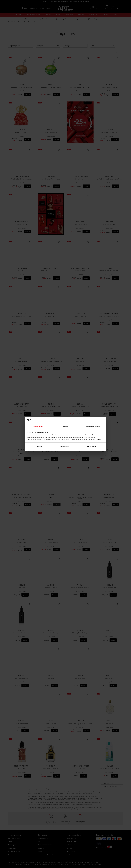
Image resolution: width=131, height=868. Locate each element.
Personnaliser (66, 447)
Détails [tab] (65, 426)
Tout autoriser (92, 447)
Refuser (39, 447)
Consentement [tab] (38, 426)
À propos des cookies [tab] (93, 426)
